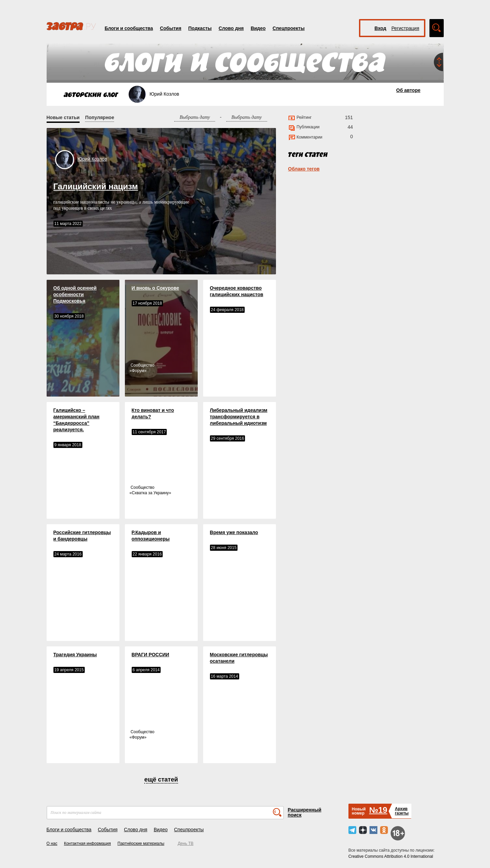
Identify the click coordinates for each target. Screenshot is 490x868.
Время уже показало (234, 532)
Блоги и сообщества (129, 28)
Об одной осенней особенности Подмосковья (75, 294)
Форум (138, 371)
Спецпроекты (289, 28)
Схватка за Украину (150, 493)
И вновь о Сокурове (156, 288)
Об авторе (408, 90)
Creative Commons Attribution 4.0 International (391, 856)
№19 (378, 810)
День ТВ (185, 843)
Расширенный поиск (305, 812)
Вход (381, 28)
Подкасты (200, 28)
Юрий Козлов (92, 159)
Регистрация (405, 28)
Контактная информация (87, 843)
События (171, 28)
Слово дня (231, 28)
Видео (258, 28)
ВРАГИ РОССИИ (151, 655)
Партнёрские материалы (141, 843)
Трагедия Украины (75, 655)
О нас (52, 843)
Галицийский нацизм (96, 186)
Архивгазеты (402, 811)
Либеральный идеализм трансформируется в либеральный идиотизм (239, 417)
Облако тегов (304, 169)
